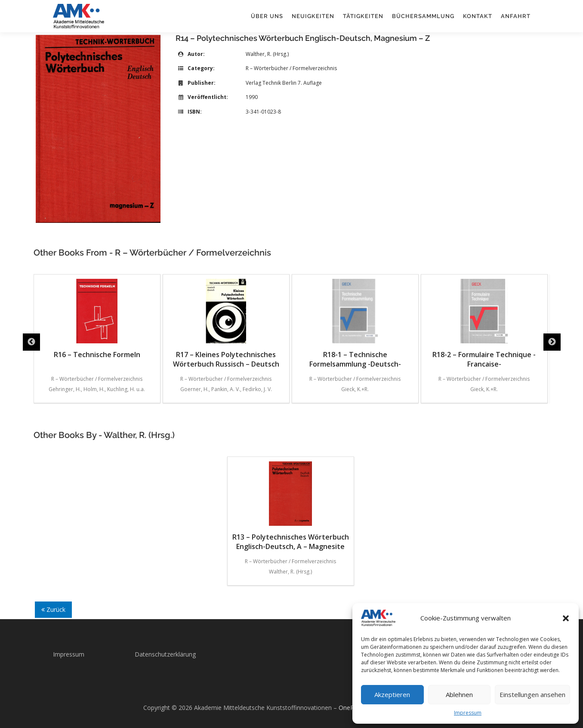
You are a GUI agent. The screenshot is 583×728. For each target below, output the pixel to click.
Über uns (267, 16)
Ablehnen (459, 694)
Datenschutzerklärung (165, 654)
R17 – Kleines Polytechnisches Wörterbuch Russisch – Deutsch (226, 324)
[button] (566, 618)
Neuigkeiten (313, 16)
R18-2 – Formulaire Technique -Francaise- (484, 324)
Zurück (53, 609)
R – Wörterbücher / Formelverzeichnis (291, 68)
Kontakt (478, 16)
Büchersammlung (423, 16)
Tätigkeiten (363, 16)
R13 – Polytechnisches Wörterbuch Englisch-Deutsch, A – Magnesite (291, 506)
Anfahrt (516, 16)
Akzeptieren (392, 694)
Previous (31, 342)
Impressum (468, 713)
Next (552, 342)
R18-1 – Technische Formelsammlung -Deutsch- (355, 324)
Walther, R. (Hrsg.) (267, 54)
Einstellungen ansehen (532, 694)
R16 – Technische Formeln (97, 319)
